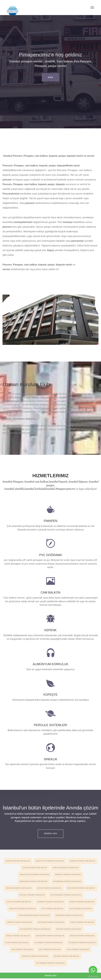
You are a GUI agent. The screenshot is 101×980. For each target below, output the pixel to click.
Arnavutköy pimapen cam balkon (50, 861)
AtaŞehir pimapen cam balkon (82, 861)
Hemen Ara (50, 975)
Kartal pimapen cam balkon (82, 922)
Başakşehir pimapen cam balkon (34, 881)
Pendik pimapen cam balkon (18, 936)
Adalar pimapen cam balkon (18, 861)
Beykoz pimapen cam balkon (49, 888)
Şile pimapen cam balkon (22, 949)
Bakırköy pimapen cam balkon (68, 874)
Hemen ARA (50, 834)
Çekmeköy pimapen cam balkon (50, 902)
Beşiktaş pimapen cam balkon (19, 888)
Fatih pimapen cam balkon (81, 909)
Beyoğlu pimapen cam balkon (32, 895)
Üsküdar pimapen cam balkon (66, 956)
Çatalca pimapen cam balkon (19, 902)
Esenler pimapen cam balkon (82, 902)
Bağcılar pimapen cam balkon (66, 868)
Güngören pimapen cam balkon (69, 915)
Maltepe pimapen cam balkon (69, 929)
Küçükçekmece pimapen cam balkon (35, 929)
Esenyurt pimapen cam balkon (23, 909)
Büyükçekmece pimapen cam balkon (66, 895)
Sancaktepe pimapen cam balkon (50, 936)
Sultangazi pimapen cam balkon (82, 943)
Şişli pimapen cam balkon (50, 949)
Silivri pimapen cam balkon (17, 943)
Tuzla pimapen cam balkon (78, 949)
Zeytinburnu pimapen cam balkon (50, 963)
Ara (50, 77)
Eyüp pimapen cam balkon (52, 909)
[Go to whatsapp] (93, 970)
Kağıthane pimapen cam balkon (51, 922)
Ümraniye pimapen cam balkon (35, 956)
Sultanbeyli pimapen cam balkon (49, 943)
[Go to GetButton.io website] (93, 977)
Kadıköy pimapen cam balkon (19, 922)
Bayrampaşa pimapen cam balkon (67, 881)
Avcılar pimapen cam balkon (35, 868)
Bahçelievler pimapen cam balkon (35, 874)
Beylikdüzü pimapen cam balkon (81, 888)
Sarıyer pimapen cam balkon (82, 936)
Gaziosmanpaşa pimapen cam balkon (34, 915)
